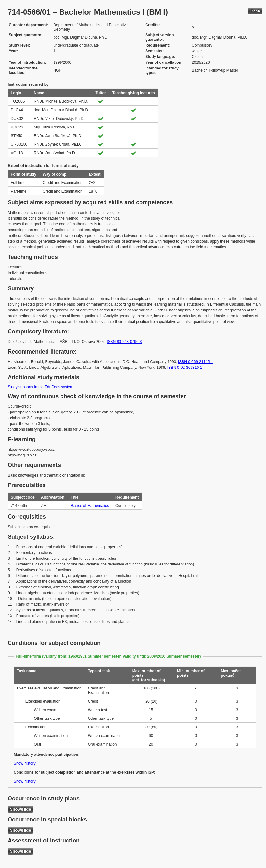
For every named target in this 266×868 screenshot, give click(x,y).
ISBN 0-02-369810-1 (185, 368)
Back (255, 11)
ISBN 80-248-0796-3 (124, 342)
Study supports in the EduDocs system (40, 387)
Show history (25, 763)
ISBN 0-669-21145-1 (196, 362)
